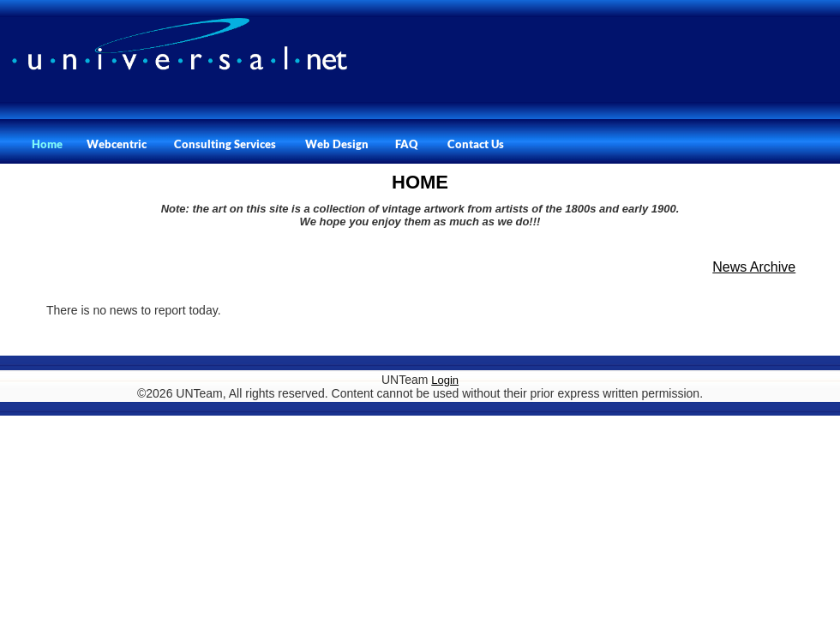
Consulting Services (225, 144)
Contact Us (476, 144)
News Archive (754, 267)
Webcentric (117, 144)
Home (47, 144)
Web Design (337, 144)
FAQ (406, 144)
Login (445, 380)
